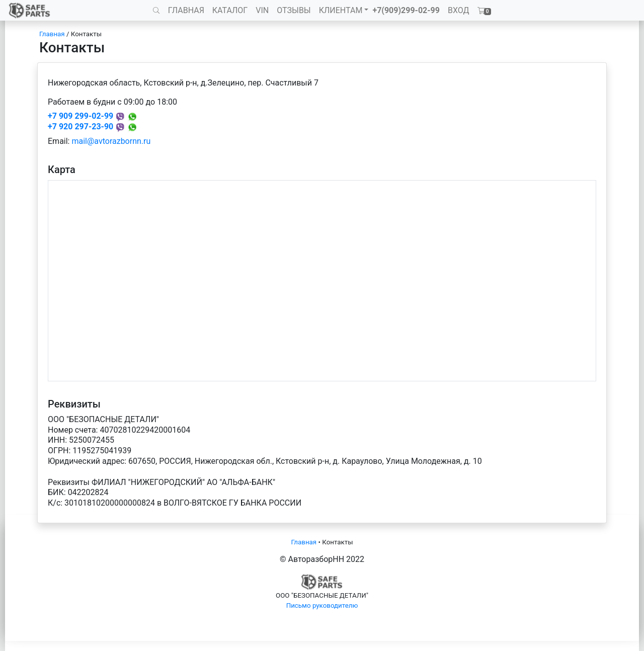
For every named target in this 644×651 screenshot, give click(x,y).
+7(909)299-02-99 (406, 10)
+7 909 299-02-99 (80, 116)
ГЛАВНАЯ (186, 10)
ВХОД (459, 10)
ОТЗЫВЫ (294, 10)
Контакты (86, 34)
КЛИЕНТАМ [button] (341, 10)
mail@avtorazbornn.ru (111, 141)
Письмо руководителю (322, 605)
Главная (52, 34)
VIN (262, 10)
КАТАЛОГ (230, 10)
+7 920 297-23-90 (80, 127)
